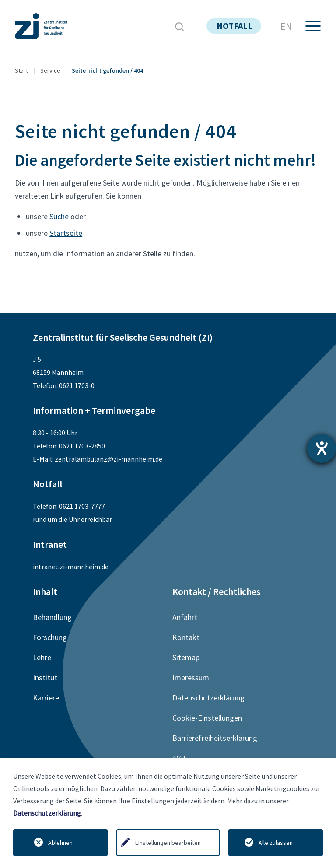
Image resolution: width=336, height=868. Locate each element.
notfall (234, 26)
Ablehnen (60, 843)
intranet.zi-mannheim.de (71, 567)
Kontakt (186, 637)
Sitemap (186, 657)
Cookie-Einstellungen (207, 718)
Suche (59, 216)
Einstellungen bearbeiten (168, 843)
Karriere (46, 698)
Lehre (42, 657)
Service (50, 70)
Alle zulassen (276, 843)
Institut (45, 677)
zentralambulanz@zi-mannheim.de (108, 459)
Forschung (50, 637)
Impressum (191, 677)
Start (21, 70)
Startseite (66, 233)
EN (286, 26)
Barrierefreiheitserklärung (215, 738)
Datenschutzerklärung (47, 813)
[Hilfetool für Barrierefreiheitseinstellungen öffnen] (322, 448)
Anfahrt (185, 617)
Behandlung (52, 617)
